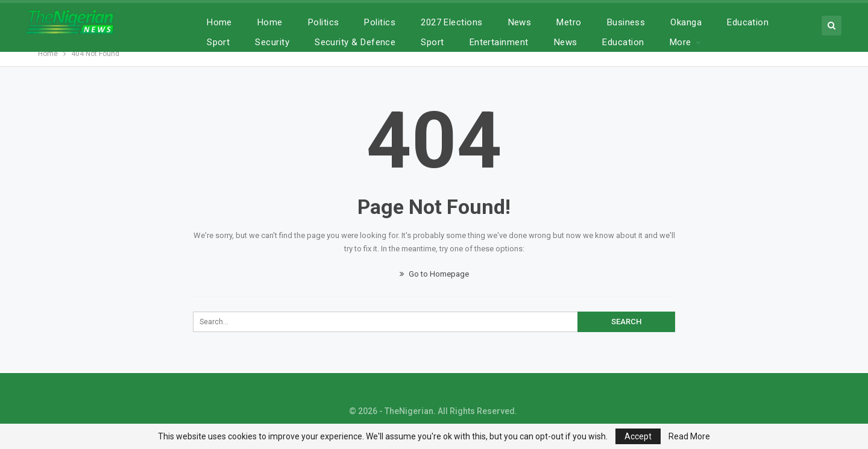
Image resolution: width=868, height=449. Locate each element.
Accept (638, 436)
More (738, 22)
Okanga (686, 22)
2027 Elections (451, 22)
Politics (324, 22)
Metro (569, 22)
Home (219, 22)
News (520, 22)
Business (626, 22)
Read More (689, 436)
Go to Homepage (434, 274)
